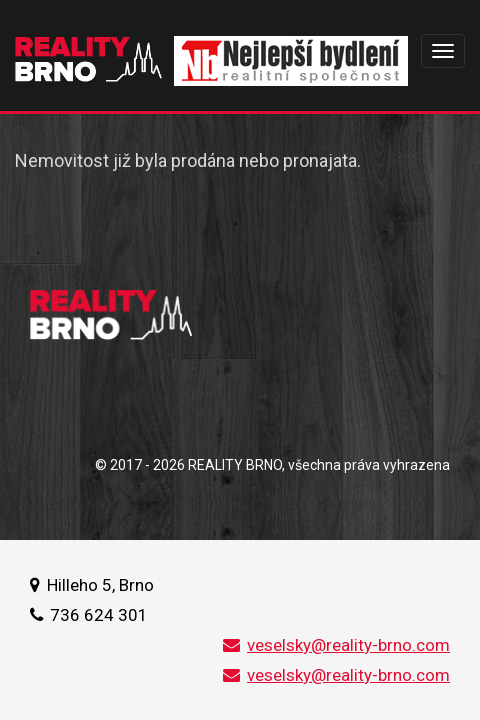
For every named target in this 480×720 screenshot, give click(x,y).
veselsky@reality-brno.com (336, 645)
